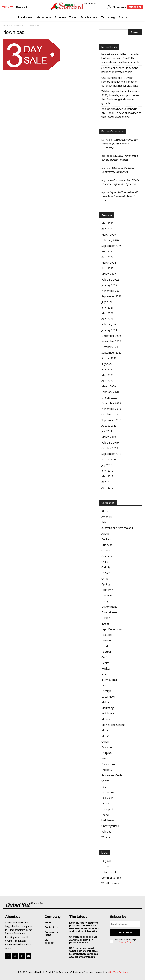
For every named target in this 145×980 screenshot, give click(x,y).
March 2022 (109, 274)
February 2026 (110, 240)
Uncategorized (110, 826)
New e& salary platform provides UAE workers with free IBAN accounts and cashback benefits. (121, 58)
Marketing (107, 708)
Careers (106, 550)
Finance (106, 640)
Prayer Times (109, 764)
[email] (125, 924)
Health (105, 663)
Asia (104, 522)
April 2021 (107, 319)
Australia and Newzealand (117, 528)
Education (107, 595)
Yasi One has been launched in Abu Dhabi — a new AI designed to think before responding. (121, 113)
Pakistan (107, 747)
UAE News (108, 820)
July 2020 (107, 364)
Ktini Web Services (118, 972)
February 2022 (110, 279)
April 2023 (107, 268)
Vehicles (106, 832)
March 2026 (109, 235)
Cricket (106, 573)
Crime (105, 579)
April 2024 (107, 257)
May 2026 (107, 223)
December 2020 (111, 336)
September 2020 (111, 353)
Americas (107, 517)
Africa (105, 511)
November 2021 (111, 291)
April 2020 (107, 381)
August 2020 (109, 358)
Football (106, 652)
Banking (106, 539)
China (105, 562)
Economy (107, 590)
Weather (107, 837)
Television (107, 798)
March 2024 (109, 263)
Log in (105, 866)
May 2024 (107, 251)
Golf (104, 657)
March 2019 (109, 437)
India (104, 674)
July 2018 (107, 465)
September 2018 (111, 454)
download (19, 26)
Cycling (106, 584)
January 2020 (109, 398)
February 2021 (110, 324)
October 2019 (110, 414)
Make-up (107, 702)
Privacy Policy (125, 942)
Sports (105, 781)
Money (106, 719)
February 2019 (110, 442)
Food (105, 646)
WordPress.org (110, 883)
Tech (104, 787)
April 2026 (107, 229)
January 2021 (109, 330)
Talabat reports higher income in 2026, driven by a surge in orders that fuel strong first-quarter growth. (120, 97)
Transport (107, 809)
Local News (109, 697)
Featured (107, 635)
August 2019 (109, 426)
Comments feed (111, 878)
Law (104, 685)
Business (107, 545)
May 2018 (107, 476)
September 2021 (111, 296)
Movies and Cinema (113, 725)
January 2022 (109, 285)
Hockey (106, 668)
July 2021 (107, 302)
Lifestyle (106, 691)
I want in (125, 932)
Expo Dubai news (112, 629)
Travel (105, 815)
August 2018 (109, 459)
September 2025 (111, 246)
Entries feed (109, 872)
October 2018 (110, 448)
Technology (109, 792)
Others (106, 742)
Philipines (107, 753)
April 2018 (107, 482)
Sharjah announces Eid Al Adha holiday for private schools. (120, 70)
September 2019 (111, 420)
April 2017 (107, 487)
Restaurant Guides (113, 775)
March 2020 (109, 386)
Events (105, 624)
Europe (106, 618)
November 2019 (111, 409)
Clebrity (106, 567)
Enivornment (109, 607)
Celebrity (107, 556)
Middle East (108, 713)
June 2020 (107, 369)
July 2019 (107, 431)
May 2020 (107, 375)
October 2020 (110, 347)
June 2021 (107, 308)
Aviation (106, 534)
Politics (106, 758)
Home (7, 26)
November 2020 (111, 341)
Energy (106, 601)
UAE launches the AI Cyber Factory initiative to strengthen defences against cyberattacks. (120, 82)
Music (105, 730)
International (109, 680)
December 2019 (111, 403)
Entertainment (110, 612)
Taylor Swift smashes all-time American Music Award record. (120, 196)
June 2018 (107, 471)
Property (107, 770)
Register (106, 861)
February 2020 (110, 392)
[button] (23, 7)
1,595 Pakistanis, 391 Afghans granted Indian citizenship (119, 144)
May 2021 (107, 313)
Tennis (105, 803)
